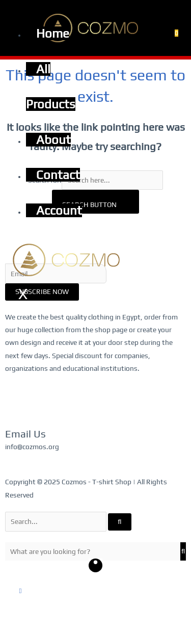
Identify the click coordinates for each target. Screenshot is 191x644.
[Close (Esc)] (76, 625)
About (53, 140)
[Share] (54, 625)
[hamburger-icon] (22, 12)
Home (53, 33)
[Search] (120, 522)
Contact (58, 175)
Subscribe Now (42, 291)
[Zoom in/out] (10, 625)
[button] (21, 591)
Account (59, 210)
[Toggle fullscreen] (32, 625)
